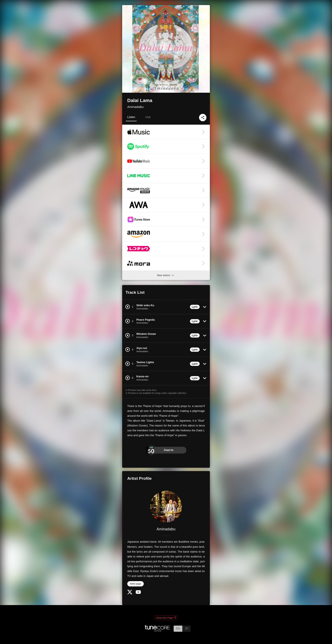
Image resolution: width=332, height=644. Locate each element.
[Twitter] (130, 593)
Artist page (136, 584)
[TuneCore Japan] (158, 630)
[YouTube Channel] (138, 593)
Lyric (195, 307)
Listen (131, 117)
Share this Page (166, 618)
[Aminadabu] (166, 507)
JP (186, 628)
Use (148, 117)
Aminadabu (135, 107)
